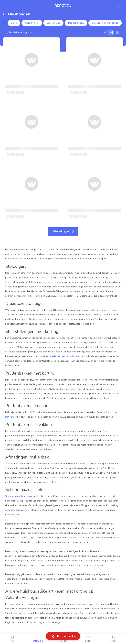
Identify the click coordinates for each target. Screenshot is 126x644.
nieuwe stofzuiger (50, 278)
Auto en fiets (32, 23)
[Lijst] (118, 33)
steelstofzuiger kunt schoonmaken (67, 356)
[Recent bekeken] (88, 639)
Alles (14, 23)
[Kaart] (105, 33)
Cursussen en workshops (105, 23)
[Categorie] (38, 639)
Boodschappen (76, 23)
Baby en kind (53, 23)
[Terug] (5, 14)
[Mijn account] (113, 639)
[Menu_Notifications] (118, 5)
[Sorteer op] (19, 32)
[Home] (13, 639)
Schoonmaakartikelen (16, 496)
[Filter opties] (4, 23)
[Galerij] (111, 33)
